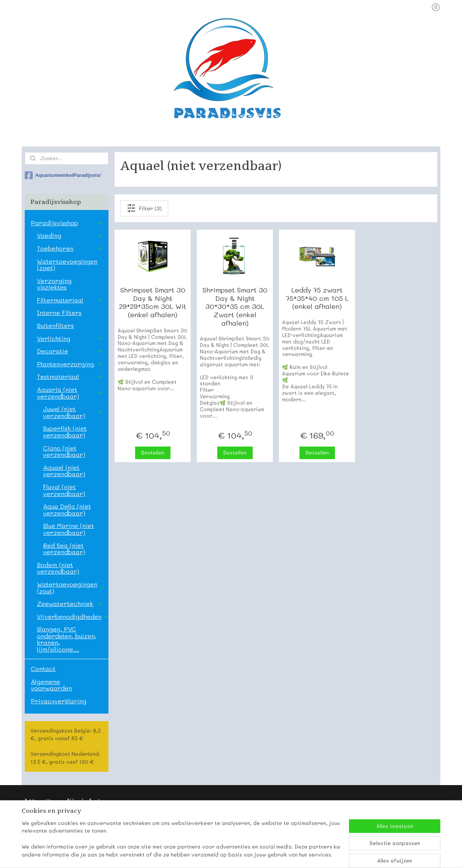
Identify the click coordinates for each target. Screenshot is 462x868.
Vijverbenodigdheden (72, 616)
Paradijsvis (40, 816)
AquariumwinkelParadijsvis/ (63, 175)
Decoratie (69, 351)
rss (220, 854)
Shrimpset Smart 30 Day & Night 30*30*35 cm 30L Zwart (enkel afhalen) (235, 307)
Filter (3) (144, 208)
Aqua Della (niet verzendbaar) (67, 510)
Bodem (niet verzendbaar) (58, 568)
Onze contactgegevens (56, 825)
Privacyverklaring (59, 701)
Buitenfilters (55, 325)
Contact (43, 668)
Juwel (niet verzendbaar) (72, 412)
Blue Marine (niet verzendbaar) (69, 529)
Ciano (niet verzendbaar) (64, 451)
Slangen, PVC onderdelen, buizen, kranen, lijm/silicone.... (67, 639)
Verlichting (69, 338)
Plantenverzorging (69, 364)
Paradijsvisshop (66, 223)
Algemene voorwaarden (51, 685)
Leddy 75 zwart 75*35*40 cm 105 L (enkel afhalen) (317, 298)
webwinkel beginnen (250, 854)
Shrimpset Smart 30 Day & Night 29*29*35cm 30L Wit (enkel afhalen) (153, 302)
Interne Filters (59, 312)
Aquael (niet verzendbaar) (64, 471)
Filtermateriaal (69, 300)
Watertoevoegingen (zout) (71, 587)
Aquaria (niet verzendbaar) (69, 393)
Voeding (69, 235)
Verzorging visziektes (54, 284)
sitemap (204, 854)
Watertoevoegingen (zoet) (67, 265)
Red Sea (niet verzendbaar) (64, 549)
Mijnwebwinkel (320, 854)
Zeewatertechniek (69, 603)
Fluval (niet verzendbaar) (64, 490)
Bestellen (152, 452)
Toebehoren (69, 248)
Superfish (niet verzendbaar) (65, 432)
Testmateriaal (69, 376)
